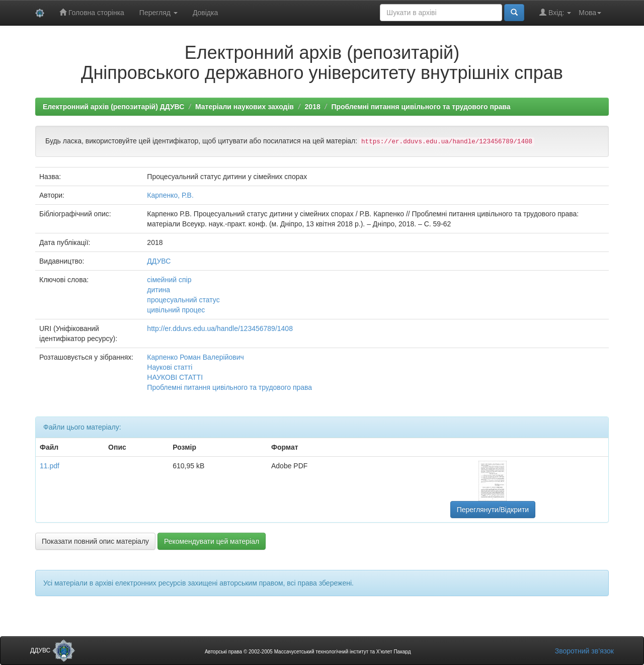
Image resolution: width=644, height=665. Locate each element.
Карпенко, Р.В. (170, 195)
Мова (590, 13)
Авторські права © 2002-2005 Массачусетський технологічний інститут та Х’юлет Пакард (308, 652)
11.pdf (50, 466)
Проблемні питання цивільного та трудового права (421, 107)
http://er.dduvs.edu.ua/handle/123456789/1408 (220, 328)
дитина (158, 290)
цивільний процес (176, 310)
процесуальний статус (183, 300)
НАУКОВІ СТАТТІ (175, 377)
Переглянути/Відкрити (493, 510)
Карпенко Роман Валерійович (195, 357)
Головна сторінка (92, 12)
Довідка (205, 13)
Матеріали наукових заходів (245, 107)
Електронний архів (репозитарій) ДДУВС (113, 107)
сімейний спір (169, 280)
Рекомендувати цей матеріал (212, 541)
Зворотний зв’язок (584, 651)
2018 (313, 107)
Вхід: (555, 12)
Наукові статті (170, 367)
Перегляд (158, 13)
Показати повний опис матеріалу (95, 541)
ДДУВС (159, 261)
